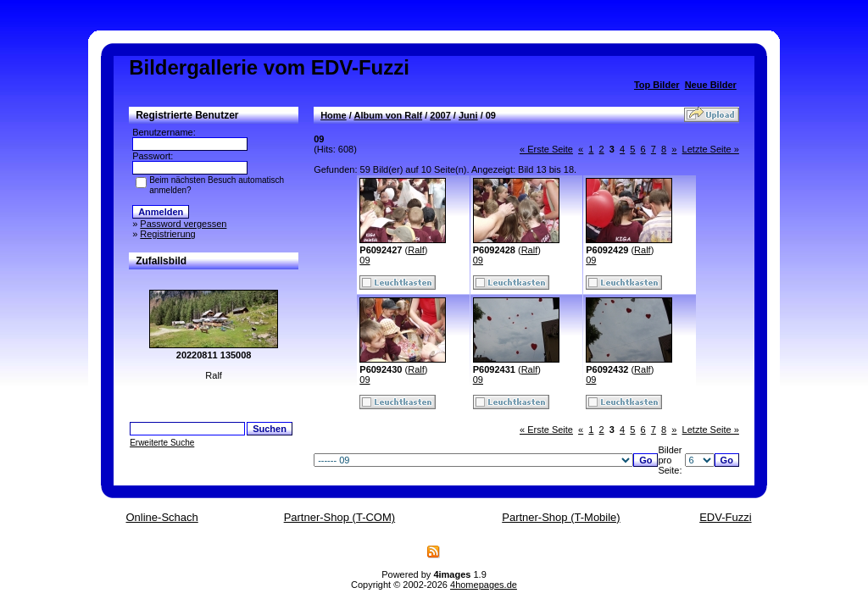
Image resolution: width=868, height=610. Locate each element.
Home (334, 115)
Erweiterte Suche (162, 443)
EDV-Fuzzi (725, 517)
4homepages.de (484, 585)
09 (364, 260)
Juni (468, 115)
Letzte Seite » (711, 149)
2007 (440, 115)
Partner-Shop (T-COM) (339, 517)
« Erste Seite (546, 149)
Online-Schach (161, 517)
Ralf (416, 250)
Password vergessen (183, 224)
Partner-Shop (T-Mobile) (561, 517)
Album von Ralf (388, 115)
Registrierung (167, 234)
